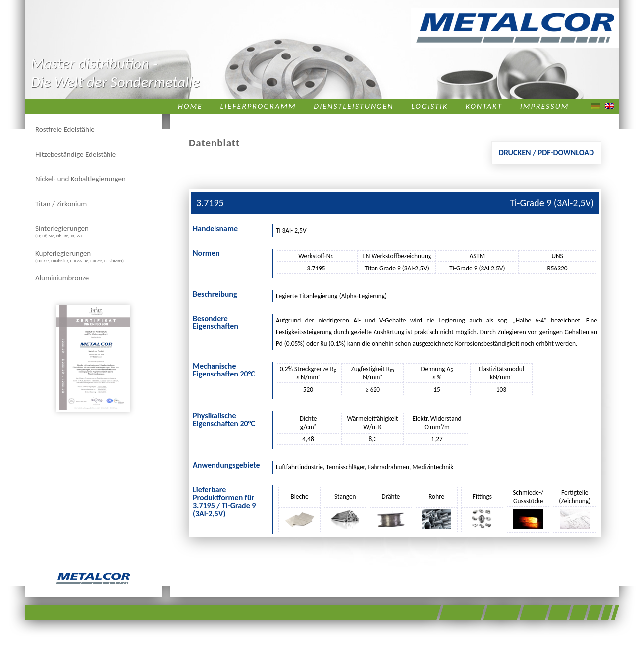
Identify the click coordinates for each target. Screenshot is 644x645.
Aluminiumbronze (62, 278)
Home (190, 106)
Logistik (429, 106)
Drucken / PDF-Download (546, 152)
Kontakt (484, 106)
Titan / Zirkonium (61, 204)
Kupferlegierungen (80, 256)
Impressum (545, 106)
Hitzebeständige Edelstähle (76, 154)
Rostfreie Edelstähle (65, 129)
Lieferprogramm (258, 106)
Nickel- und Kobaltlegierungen (80, 179)
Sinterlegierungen (62, 231)
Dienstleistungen (353, 106)
